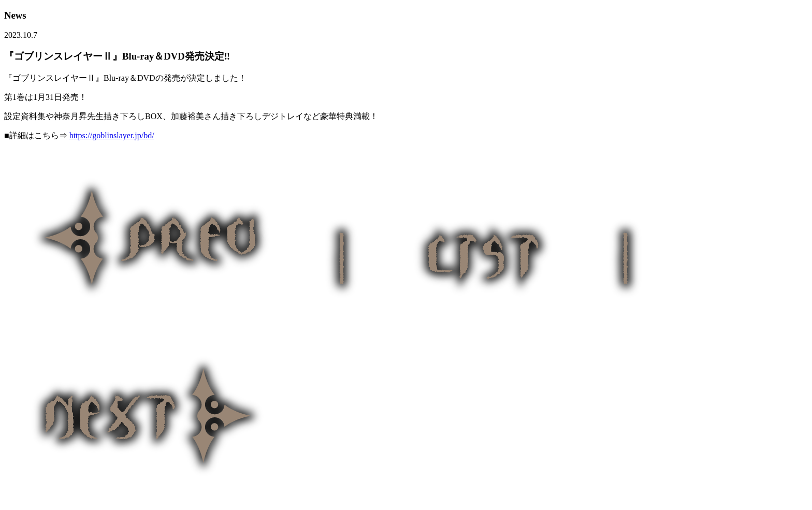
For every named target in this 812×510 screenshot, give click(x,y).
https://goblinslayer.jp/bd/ (112, 135)
